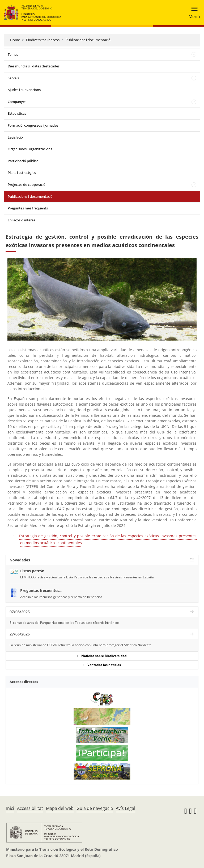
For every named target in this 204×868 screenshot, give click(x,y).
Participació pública (23, 161)
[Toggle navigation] (193, 13)
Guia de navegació (95, 808)
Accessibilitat (30, 808)
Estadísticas (17, 113)
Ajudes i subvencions (24, 90)
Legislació (15, 137)
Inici (10, 808)
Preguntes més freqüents (28, 208)
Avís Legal (126, 808)
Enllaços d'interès (21, 220)
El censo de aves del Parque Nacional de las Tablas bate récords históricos (65, 623)
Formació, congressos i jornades (33, 125)
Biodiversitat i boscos (43, 40)
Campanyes (17, 102)
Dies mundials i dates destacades (34, 66)
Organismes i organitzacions (30, 149)
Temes (13, 54)
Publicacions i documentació (88, 40)
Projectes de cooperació (27, 184)
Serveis (13, 78)
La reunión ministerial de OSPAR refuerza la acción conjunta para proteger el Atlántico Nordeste (80, 645)
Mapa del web (60, 808)
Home (15, 40)
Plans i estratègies (22, 173)
